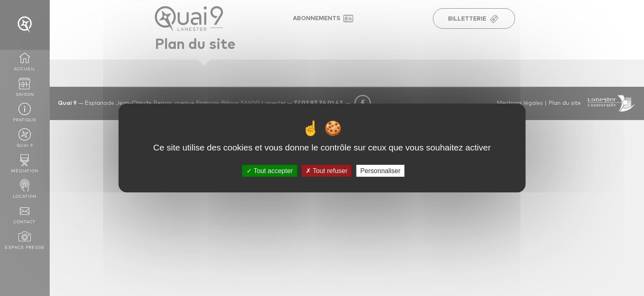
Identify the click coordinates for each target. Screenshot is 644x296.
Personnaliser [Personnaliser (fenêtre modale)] (380, 171)
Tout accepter (270, 171)
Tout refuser (327, 171)
